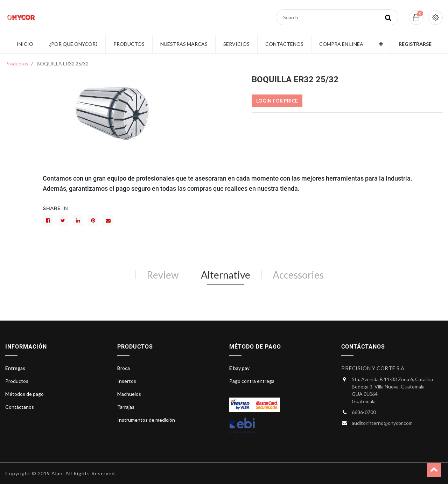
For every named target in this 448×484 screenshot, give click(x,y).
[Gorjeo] (63, 220)
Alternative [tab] (226, 275)
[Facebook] (48, 220)
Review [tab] (163, 275)
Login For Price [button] (277, 101)
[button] (381, 44)
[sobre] (108, 220)
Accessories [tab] (298, 275)
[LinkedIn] (78, 220)
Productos (17, 64)
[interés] (93, 220)
